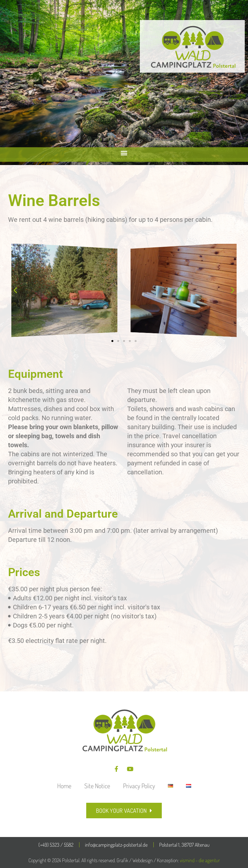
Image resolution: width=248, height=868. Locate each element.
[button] (124, 153)
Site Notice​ (97, 786)
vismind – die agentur (200, 860)
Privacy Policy (139, 786)
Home (64, 786)
